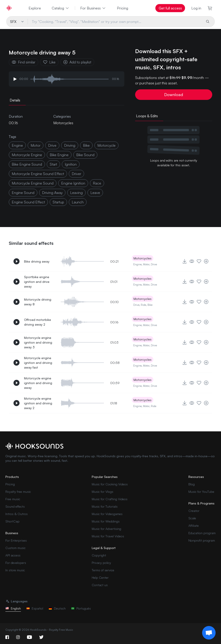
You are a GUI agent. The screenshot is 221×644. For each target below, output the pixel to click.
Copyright (99, 555)
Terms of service (103, 570)
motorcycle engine (27, 155)
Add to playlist (77, 62)
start (53, 164)
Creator (194, 511)
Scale (192, 518)
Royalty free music (18, 492)
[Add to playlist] (206, 261)
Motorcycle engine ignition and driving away (38, 383)
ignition (71, 164)
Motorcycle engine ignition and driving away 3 (38, 342)
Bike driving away (37, 261)
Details (15, 100)
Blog (192, 484)
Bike (150, 305)
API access (13, 555)
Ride (143, 305)
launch (78, 202)
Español (35, 608)
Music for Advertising (106, 529)
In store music (15, 570)
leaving (76, 193)
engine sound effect (28, 202)
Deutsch (57, 608)
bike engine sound (27, 164)
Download (174, 95)
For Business (93, 8)
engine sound (23, 193)
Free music (13, 499)
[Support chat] (209, 633)
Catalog (61, 8)
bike (86, 145)
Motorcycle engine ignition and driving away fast (38, 363)
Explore (35, 8)
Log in (196, 8)
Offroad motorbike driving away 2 (38, 322)
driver (76, 174)
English (13, 608)
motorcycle (106, 145)
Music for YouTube (201, 492)
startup (58, 202)
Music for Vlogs (103, 492)
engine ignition (73, 183)
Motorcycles (63, 123)
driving (70, 145)
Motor (146, 264)
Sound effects (15, 506)
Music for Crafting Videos (110, 499)
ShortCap (12, 521)
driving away (52, 193)
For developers (16, 563)
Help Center (100, 578)
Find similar (23, 62)
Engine (17, 145)
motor (36, 145)
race (97, 183)
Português (81, 608)
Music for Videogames (107, 514)
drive (52, 145)
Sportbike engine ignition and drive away (37, 282)
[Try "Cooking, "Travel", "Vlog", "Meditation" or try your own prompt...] (115, 22)
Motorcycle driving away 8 (38, 302)
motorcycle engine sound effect (38, 174)
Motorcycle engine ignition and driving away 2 (38, 403)
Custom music (16, 548)
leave (95, 193)
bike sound (85, 155)
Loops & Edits (147, 116)
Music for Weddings (106, 521)
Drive (154, 264)
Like (49, 62)
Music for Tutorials (105, 506)
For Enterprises (16, 540)
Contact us (100, 585)
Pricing (123, 8)
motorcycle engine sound (33, 183)
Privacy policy (101, 563)
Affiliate (194, 526)
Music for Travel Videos (108, 536)
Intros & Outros (17, 514)
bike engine (59, 155)
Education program (202, 533)
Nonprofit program (202, 540)
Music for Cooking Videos (110, 484)
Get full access (170, 8)
